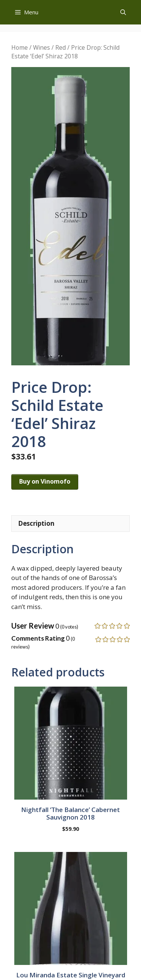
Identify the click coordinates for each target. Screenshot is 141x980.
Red (61, 47)
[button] (123, 12)
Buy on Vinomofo (45, 481)
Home (20, 47)
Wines (42, 47)
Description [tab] (36, 523)
